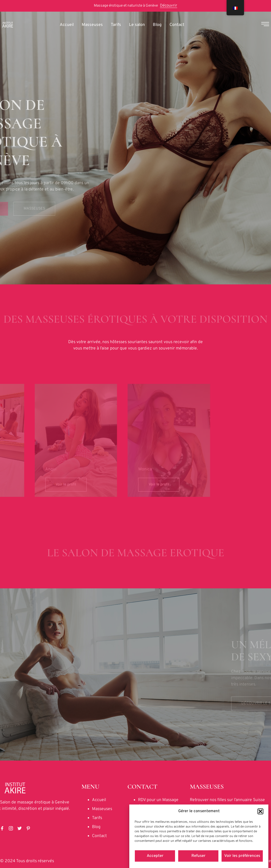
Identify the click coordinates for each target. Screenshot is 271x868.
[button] (260, 831)
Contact (177, 25)
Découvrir (169, 6)
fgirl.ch (196, 806)
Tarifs (116, 25)
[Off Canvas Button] (265, 25)
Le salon (137, 25)
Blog (157, 25)
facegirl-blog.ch (204, 813)
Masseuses (92, 25)
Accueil (67, 25)
